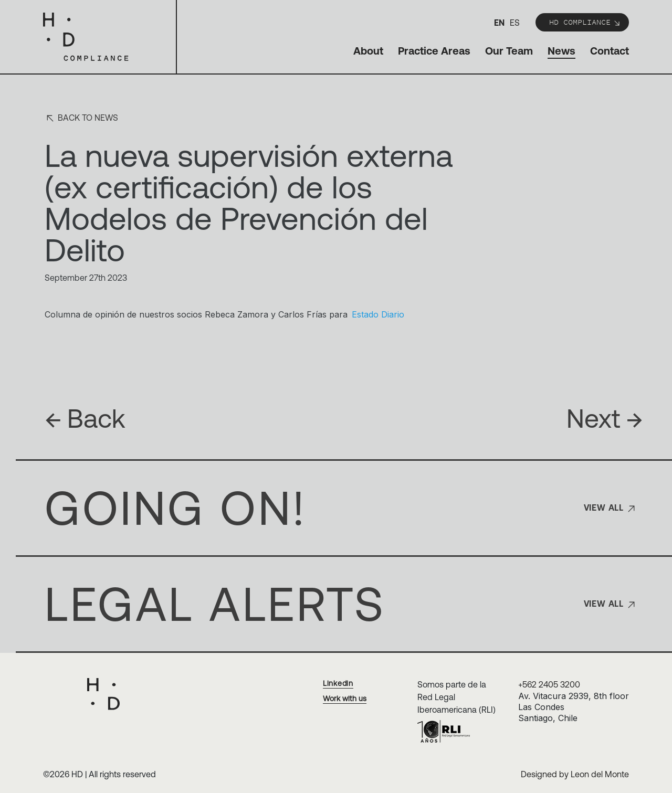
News (561, 51)
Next (605, 418)
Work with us (345, 699)
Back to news (81, 118)
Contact (610, 51)
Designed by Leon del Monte (575, 774)
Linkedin (338, 683)
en (499, 23)
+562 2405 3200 (549, 684)
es (515, 23)
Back (85, 418)
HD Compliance (585, 22)
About (368, 51)
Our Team (509, 51)
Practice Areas (434, 51)
